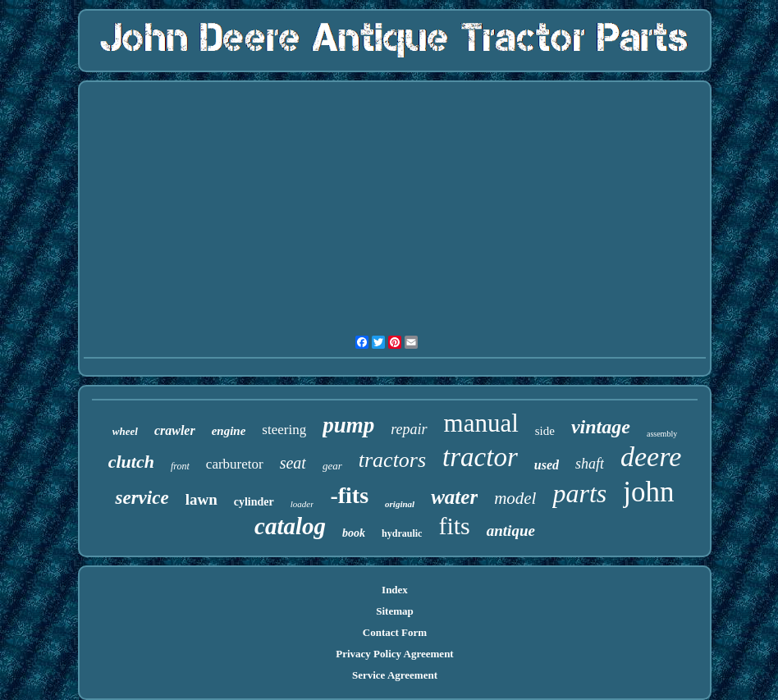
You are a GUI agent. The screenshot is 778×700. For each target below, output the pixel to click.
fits (454, 526)
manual (481, 423)
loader (302, 504)
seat (293, 463)
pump (348, 425)
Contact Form (395, 632)
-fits (349, 495)
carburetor (235, 464)
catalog (290, 526)
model (515, 498)
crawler (175, 430)
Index (395, 590)
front (180, 466)
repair (409, 429)
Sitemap (395, 611)
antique (511, 531)
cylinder (254, 502)
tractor (480, 457)
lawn (201, 499)
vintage (601, 427)
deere (651, 457)
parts (579, 493)
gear (332, 466)
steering (284, 430)
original (400, 504)
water (454, 497)
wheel (125, 431)
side (545, 431)
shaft (590, 464)
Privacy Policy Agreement (394, 654)
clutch (131, 462)
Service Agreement (395, 675)
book (354, 533)
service (142, 498)
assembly (662, 434)
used (547, 465)
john (648, 492)
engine (229, 431)
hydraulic (402, 533)
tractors (392, 460)
